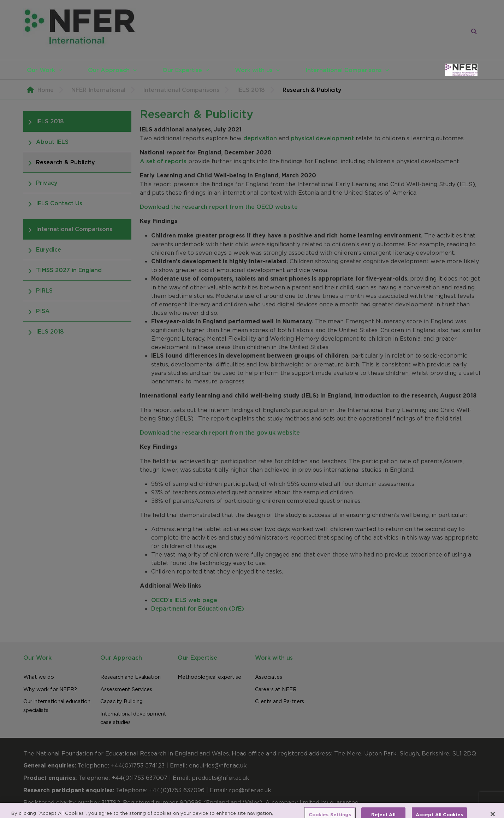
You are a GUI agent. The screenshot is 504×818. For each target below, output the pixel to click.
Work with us (254, 70)
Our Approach (109, 70)
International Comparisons (344, 70)
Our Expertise (182, 70)
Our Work (41, 70)
